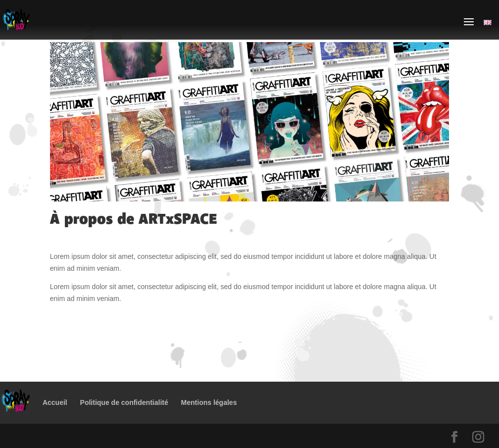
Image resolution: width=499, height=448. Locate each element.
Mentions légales (209, 402)
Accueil (55, 402)
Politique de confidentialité (124, 402)
